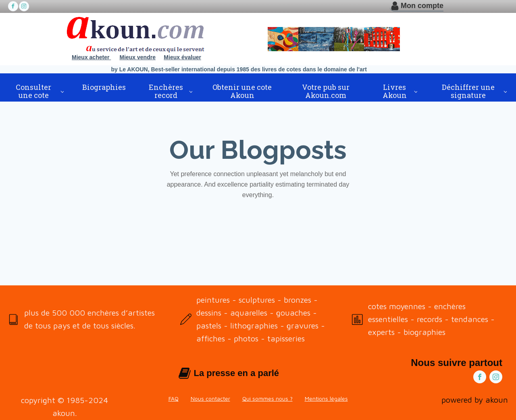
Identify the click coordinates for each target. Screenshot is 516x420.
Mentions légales (326, 398)
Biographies (104, 87)
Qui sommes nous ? (267, 398)
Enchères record (166, 91)
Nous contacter (210, 398)
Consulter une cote (33, 91)
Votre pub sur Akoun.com (326, 91)
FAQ (174, 398)
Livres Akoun (395, 91)
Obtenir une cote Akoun (242, 91)
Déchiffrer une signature (468, 91)
